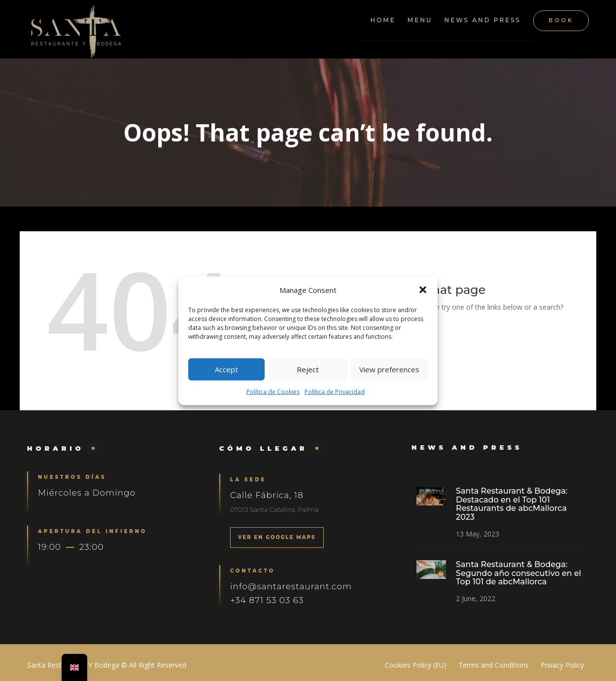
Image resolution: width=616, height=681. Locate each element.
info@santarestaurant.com (291, 585)
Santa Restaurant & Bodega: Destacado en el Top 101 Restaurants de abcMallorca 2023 (511, 504)
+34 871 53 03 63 (267, 599)
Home (383, 20)
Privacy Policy (562, 665)
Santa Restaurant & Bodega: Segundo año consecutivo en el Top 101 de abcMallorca (518, 573)
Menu (420, 20)
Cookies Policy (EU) (416, 665)
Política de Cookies (273, 391)
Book (561, 20)
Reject (308, 369)
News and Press (483, 20)
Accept (226, 369)
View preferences (389, 369)
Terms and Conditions (494, 665)
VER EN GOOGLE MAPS (277, 537)
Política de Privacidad (335, 391)
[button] (423, 289)
